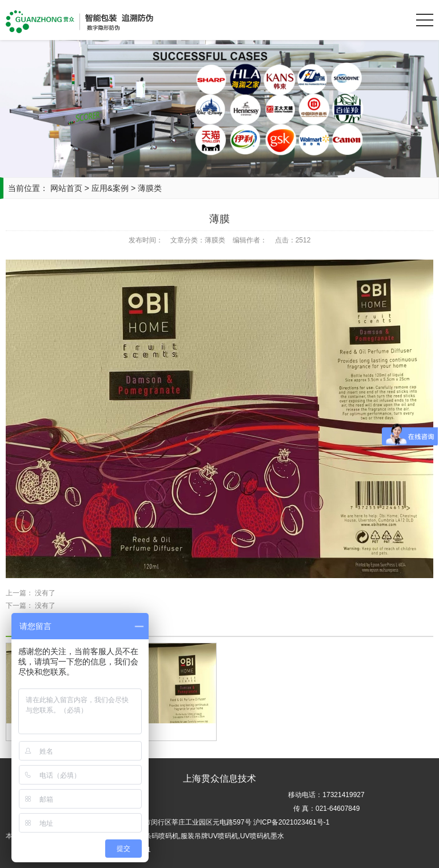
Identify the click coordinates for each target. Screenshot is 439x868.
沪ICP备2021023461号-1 (291, 822)
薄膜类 (150, 188)
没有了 (45, 593)
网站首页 (66, 188)
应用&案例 (111, 188)
